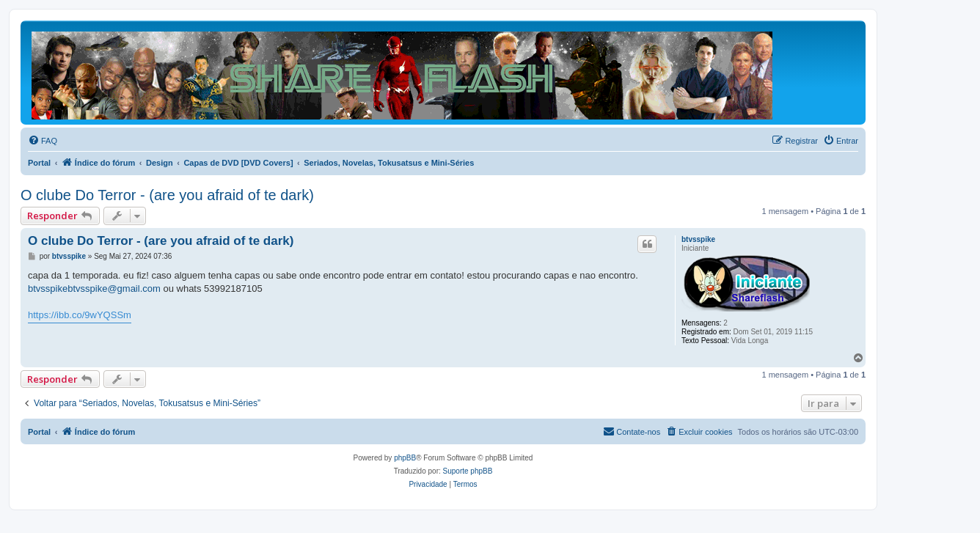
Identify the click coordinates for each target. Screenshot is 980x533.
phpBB (405, 458)
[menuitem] (43, 141)
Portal (39, 163)
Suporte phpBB (468, 471)
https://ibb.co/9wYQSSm (80, 315)
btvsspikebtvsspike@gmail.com (94, 288)
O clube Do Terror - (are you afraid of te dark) (167, 195)
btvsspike (698, 239)
